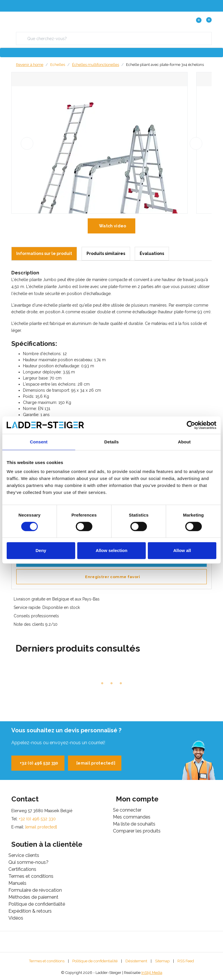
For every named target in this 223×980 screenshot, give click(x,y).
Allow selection (111, 550)
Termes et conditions (47, 961)
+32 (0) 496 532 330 (39, 763)
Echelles (58, 65)
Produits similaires (106, 253)
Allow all (182, 550)
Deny (41, 550)
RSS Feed (186, 961)
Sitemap (162, 961)
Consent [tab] (39, 442)
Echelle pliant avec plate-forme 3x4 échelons (165, 65)
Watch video (113, 226)
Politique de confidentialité (95, 961)
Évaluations (152, 253)
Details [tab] (111, 442)
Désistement (136, 961)
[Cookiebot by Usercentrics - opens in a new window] (191, 425)
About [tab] (184, 442)
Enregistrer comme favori (113, 577)
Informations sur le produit (44, 253)
